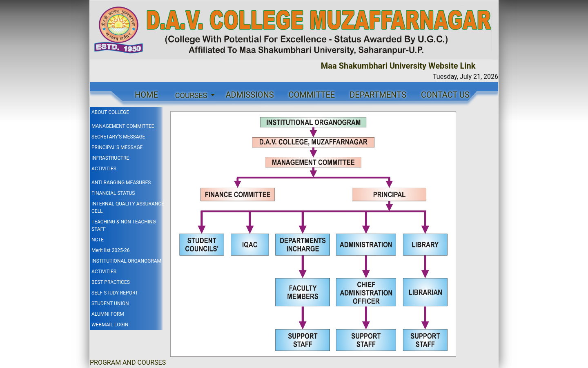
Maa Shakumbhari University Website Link (400, 66)
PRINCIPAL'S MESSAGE (117, 147)
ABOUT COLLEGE (110, 112)
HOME (146, 95)
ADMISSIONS (249, 95)
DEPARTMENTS (378, 95)
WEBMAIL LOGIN (110, 325)
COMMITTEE (312, 95)
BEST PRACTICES (111, 282)
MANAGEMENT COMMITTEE (123, 126)
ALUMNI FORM (108, 314)
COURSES (192, 95)
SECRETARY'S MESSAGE (118, 137)
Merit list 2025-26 (110, 250)
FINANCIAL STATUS (113, 193)
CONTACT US (445, 95)
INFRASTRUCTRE (110, 158)
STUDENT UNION (110, 303)
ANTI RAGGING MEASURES (121, 183)
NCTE (98, 240)
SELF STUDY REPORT (115, 293)
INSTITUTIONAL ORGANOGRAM (126, 261)
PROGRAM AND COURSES (128, 362)
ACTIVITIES (104, 169)
